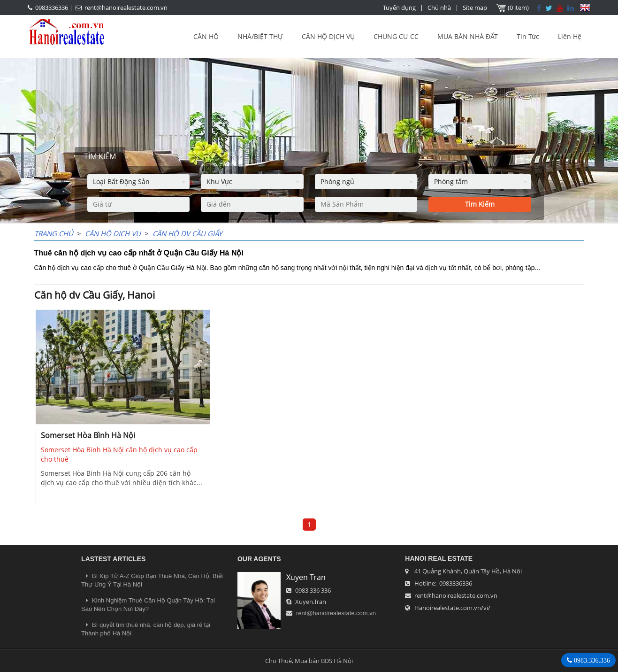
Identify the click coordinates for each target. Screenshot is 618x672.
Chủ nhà (439, 8)
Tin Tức (528, 36)
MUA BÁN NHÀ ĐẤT (468, 36)
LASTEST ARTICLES (113, 559)
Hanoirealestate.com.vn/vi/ (452, 608)
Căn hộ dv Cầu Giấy (187, 233)
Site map (475, 8)
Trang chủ (54, 233)
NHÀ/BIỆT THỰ (260, 36)
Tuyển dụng (399, 8)
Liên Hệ (570, 36)
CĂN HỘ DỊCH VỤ (328, 36)
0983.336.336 (591, 660)
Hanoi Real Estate (439, 558)
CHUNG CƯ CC (396, 36)
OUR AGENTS (259, 559)
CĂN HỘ (206, 36)
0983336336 (52, 8)
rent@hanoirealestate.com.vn (126, 8)
